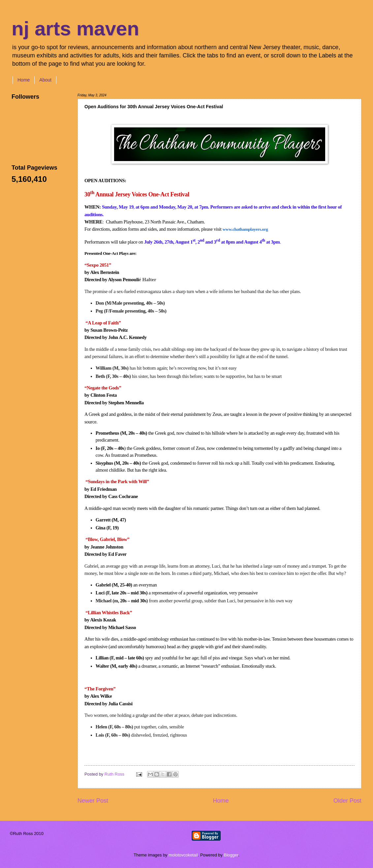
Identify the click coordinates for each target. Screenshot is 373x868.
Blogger (231, 855)
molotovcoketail (183, 855)
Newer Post (93, 801)
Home (24, 80)
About (45, 80)
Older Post (347, 801)
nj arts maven (75, 29)
